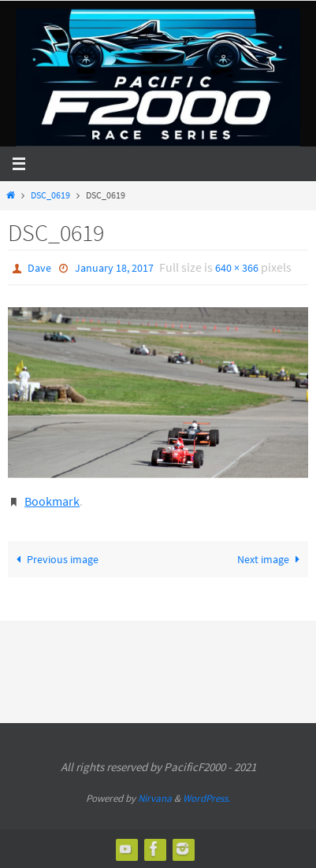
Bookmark (52, 501)
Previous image (55, 559)
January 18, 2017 (114, 268)
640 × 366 (237, 268)
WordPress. (206, 798)
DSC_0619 (50, 195)
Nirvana (155, 798)
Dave (39, 268)
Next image (271, 559)
